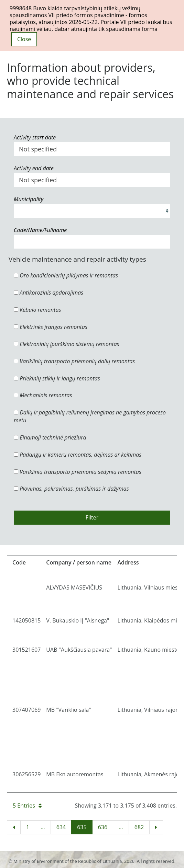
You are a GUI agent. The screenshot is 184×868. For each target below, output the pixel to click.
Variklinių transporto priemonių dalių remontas (74, 361)
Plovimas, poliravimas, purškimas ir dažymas (71, 489)
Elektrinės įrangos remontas (51, 327)
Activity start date (35, 137)
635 (82, 827)
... (43, 827)
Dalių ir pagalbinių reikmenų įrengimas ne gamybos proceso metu (90, 416)
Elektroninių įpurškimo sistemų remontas (67, 344)
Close (24, 39)
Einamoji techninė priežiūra (50, 437)
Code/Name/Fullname (40, 230)
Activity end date (34, 168)
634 (61, 827)
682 (139, 827)
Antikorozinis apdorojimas (48, 293)
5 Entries (27, 806)
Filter (92, 517)
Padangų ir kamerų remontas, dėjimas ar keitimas (78, 455)
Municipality (29, 199)
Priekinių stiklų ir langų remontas (57, 378)
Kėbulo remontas (37, 310)
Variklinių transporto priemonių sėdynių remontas (78, 472)
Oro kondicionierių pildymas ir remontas (66, 275)
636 (103, 827)
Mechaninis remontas (43, 395)
